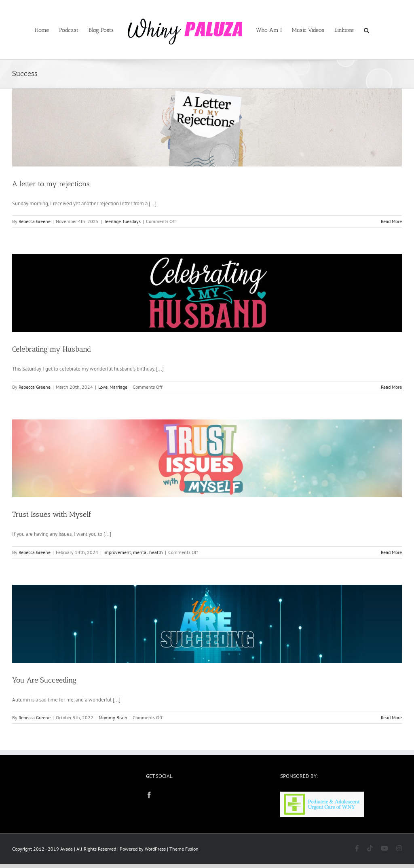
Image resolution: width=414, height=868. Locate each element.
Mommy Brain (113, 717)
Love (103, 387)
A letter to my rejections (51, 184)
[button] (366, 30)
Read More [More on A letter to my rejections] (391, 221)
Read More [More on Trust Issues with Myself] (391, 552)
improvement (117, 552)
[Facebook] (149, 795)
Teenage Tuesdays (122, 221)
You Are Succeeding (44, 680)
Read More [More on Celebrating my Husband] (391, 387)
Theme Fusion (184, 849)
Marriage (118, 387)
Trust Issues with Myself (52, 514)
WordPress (155, 849)
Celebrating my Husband (52, 349)
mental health (148, 552)
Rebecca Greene (35, 221)
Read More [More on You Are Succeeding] (391, 717)
